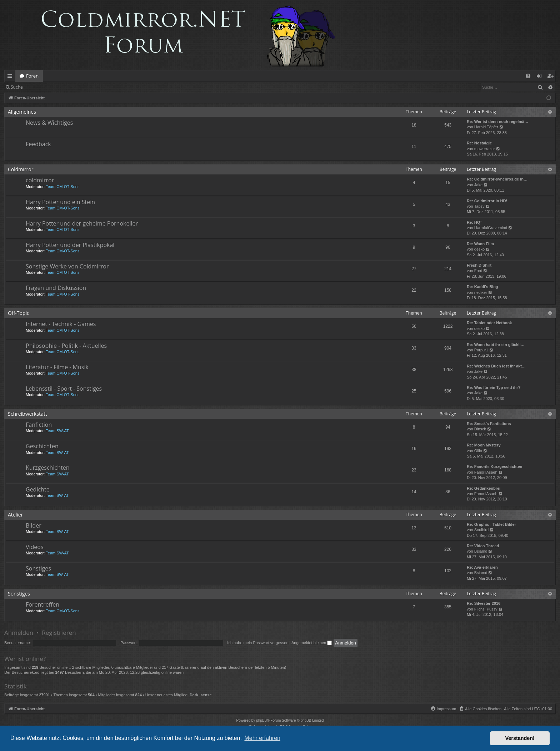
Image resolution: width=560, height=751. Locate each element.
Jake (478, 185)
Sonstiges (38, 568)
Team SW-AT (57, 431)
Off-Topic (19, 313)
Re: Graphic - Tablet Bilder (491, 524)
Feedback (38, 144)
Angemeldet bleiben (312, 643)
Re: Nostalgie (479, 143)
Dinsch (480, 429)
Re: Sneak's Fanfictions (489, 424)
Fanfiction (39, 425)
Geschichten (42, 446)
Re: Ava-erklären (482, 567)
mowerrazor (485, 149)
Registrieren (76, 87)
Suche (17, 87)
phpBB (261, 720)
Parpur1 (481, 350)
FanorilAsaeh (486, 472)
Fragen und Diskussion (56, 288)
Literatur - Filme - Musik (57, 367)
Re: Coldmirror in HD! (487, 201)
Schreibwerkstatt (27, 414)
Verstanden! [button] (520, 738)
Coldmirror (21, 169)
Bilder (34, 525)
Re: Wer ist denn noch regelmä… (497, 122)
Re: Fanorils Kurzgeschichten (494, 466)
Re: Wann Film (480, 244)
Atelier (15, 515)
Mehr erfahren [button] (262, 738)
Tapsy (479, 206)
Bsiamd (481, 551)
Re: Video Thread (483, 546)
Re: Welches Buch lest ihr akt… (496, 366)
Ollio (478, 451)
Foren (32, 76)
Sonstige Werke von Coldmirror (67, 266)
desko (479, 249)
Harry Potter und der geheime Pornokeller (82, 223)
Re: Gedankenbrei (484, 488)
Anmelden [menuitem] (541, 77)
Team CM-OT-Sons (62, 187)
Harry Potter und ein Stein (60, 202)
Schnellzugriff (11, 77)
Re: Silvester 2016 (484, 603)
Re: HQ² (474, 222)
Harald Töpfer (486, 127)
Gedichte (38, 489)
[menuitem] (528, 76)
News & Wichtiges (49, 123)
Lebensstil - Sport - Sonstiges (64, 389)
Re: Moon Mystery (484, 445)
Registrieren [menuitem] (552, 77)
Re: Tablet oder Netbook (489, 323)
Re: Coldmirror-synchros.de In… (497, 179)
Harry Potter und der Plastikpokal (70, 245)
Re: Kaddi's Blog (482, 287)
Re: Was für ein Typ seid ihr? (494, 387)
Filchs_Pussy (486, 609)
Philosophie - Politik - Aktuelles (66, 346)
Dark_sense (201, 695)
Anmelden (43, 87)
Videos (35, 547)
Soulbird (481, 530)
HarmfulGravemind (491, 228)
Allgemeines (22, 112)
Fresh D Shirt (479, 265)
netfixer (481, 292)
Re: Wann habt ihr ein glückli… (496, 345)
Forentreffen (42, 604)
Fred (478, 271)
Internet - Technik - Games (61, 324)
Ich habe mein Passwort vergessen (258, 643)
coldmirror (40, 180)
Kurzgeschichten (47, 468)
